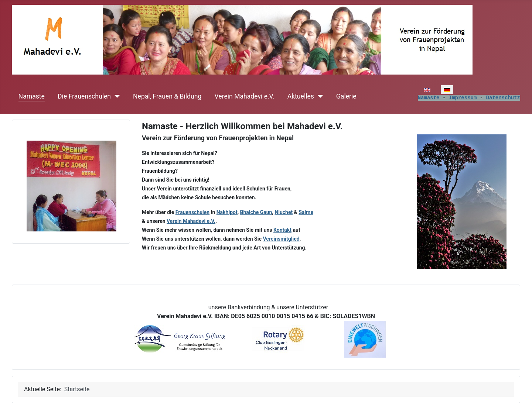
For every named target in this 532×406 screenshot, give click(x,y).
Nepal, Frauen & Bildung (167, 96)
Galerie (346, 96)
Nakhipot (227, 212)
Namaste (32, 96)
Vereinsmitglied (281, 239)
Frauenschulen (192, 212)
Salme (306, 212)
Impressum (463, 98)
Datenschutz (503, 98)
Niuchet (284, 212)
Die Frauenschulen (84, 96)
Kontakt (282, 230)
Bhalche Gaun (256, 212)
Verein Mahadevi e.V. (245, 96)
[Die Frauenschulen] (115, 96)
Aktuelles (301, 96)
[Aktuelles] (319, 96)
